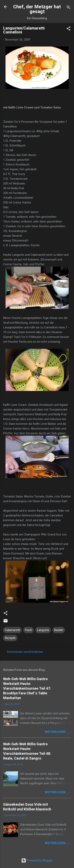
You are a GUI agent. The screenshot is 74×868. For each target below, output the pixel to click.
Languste (43, 630)
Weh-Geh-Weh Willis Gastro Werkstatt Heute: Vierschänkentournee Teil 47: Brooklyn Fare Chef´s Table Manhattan (27, 688)
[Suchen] (68, 8)
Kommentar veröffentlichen (25, 652)
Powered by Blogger (37, 860)
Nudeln (59, 630)
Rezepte (10, 638)
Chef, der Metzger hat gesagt (37, 9)
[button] (68, 29)
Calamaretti (12, 630)
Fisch (29, 630)
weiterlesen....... (58, 732)
